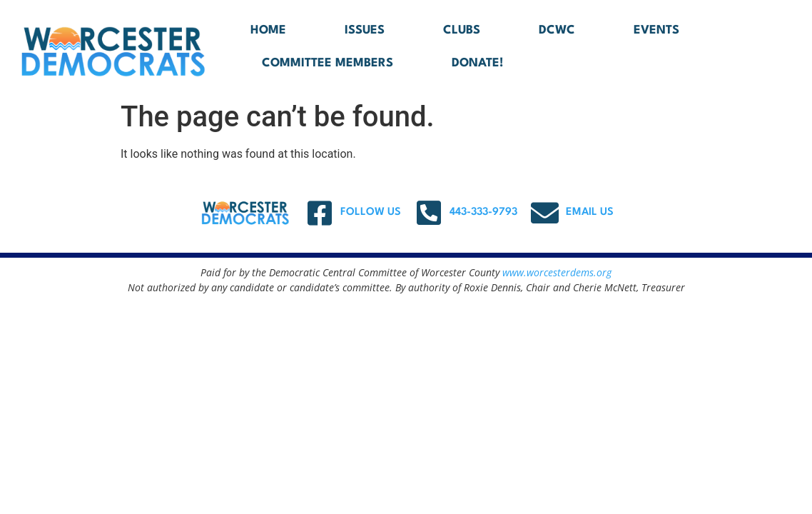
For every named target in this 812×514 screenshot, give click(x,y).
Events (656, 30)
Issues (365, 30)
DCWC (557, 30)
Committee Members (328, 63)
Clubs (462, 30)
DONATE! (477, 63)
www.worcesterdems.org (557, 272)
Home (268, 30)
